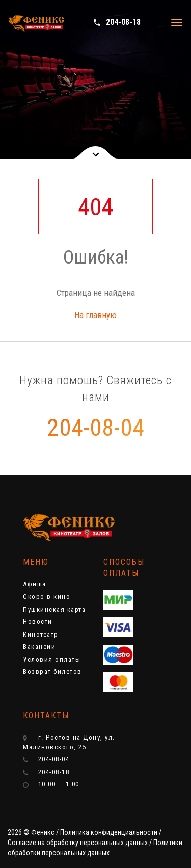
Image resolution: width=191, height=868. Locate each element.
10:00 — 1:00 (51, 784)
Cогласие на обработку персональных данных (78, 843)
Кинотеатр (41, 634)
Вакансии (39, 647)
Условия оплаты (52, 659)
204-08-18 (117, 22)
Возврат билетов (52, 672)
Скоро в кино (47, 597)
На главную (95, 315)
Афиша (35, 584)
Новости (38, 622)
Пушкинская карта (54, 609)
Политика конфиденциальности (109, 832)
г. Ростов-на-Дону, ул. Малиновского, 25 (69, 742)
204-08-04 (96, 428)
